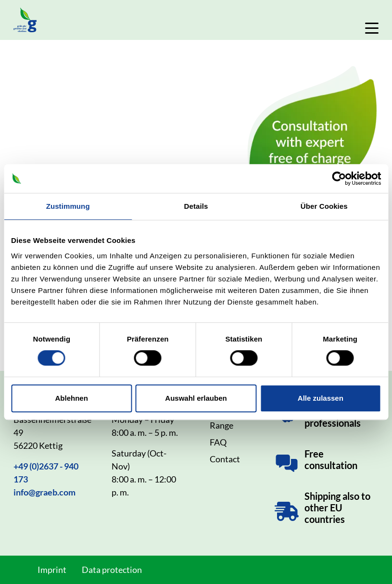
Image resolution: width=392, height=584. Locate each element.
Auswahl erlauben (196, 398)
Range (221, 425)
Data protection (112, 570)
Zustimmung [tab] (68, 206)
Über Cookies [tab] (324, 206)
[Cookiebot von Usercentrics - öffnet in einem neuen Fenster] (339, 178)
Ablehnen (72, 398)
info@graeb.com (44, 492)
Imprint (52, 570)
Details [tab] (196, 206)
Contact (225, 459)
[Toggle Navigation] (372, 28)
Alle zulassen (321, 398)
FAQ (218, 442)
